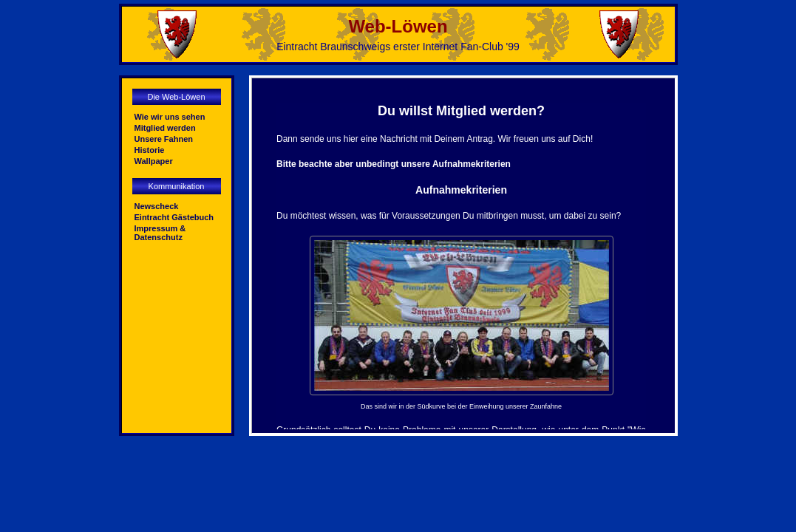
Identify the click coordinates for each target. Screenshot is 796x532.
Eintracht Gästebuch (174, 217)
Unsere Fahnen (164, 139)
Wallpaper (154, 161)
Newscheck (157, 206)
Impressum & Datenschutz (160, 233)
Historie (150, 150)
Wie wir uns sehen (170, 117)
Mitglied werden (165, 128)
